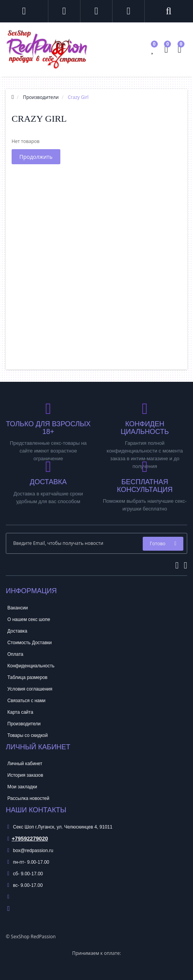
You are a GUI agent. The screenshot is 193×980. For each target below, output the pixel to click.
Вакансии (18, 608)
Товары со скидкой (27, 735)
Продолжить (36, 157)
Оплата (15, 654)
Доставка (17, 631)
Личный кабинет (25, 764)
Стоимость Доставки (30, 643)
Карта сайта (20, 712)
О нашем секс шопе (29, 619)
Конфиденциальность (31, 666)
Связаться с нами (26, 701)
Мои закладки (22, 787)
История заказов (25, 775)
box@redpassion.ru (30, 851)
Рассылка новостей (28, 798)
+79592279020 (28, 839)
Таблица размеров (27, 677)
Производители (24, 724)
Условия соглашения (30, 689)
